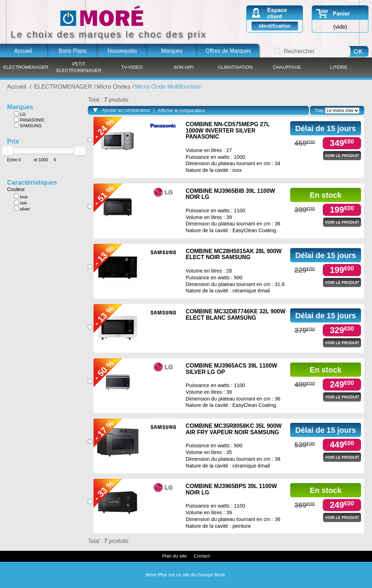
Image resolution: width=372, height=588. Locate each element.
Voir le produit (342, 156)
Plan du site (174, 556)
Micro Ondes (114, 87)
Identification (275, 26)
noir (21, 203)
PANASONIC (29, 120)
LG (20, 114)
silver (22, 209)
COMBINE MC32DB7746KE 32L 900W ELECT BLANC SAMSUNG (236, 315)
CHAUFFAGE (287, 67)
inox (21, 197)
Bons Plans (73, 51)
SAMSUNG (28, 125)
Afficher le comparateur (181, 110)
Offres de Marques (228, 51)
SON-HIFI (183, 67)
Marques (172, 51)
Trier (319, 110)
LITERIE (339, 67)
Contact (202, 556)
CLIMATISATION (235, 67)
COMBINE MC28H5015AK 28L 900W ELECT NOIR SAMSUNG (234, 254)
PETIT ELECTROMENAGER (79, 67)
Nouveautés (122, 51)
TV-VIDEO (132, 67)
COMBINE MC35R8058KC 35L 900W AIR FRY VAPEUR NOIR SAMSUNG (234, 429)
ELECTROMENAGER (26, 67)
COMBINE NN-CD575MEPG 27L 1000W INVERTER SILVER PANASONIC (228, 130)
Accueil (23, 51)
